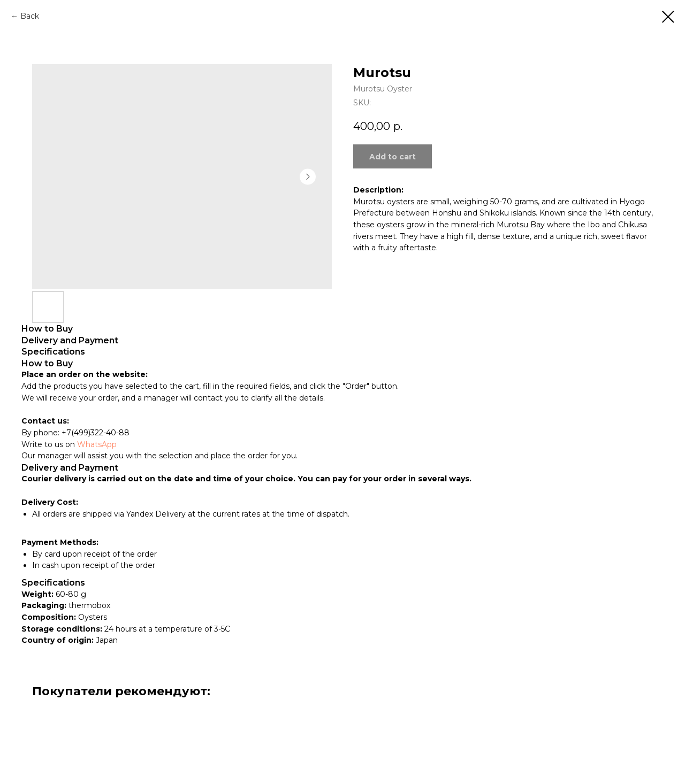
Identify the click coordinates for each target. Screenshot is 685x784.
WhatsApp (97, 444)
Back (30, 16)
